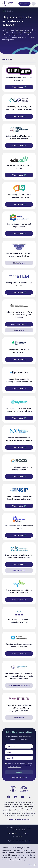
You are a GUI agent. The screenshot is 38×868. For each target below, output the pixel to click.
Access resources (19, 324)
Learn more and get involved (19, 686)
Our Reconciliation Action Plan (19, 819)
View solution (19, 87)
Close (32, 865)
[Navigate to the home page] (13, 789)
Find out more (19, 263)
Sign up (19, 772)
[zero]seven (26, 841)
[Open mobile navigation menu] (34, 4)
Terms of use (12, 833)
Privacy (25, 833)
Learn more (19, 330)
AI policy (19, 836)
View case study (19, 570)
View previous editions (19, 777)
